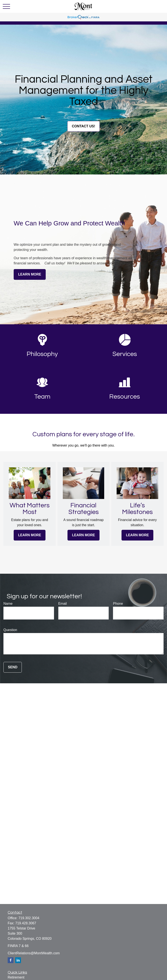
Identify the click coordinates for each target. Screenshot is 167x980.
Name (8, 604)
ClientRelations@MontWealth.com (34, 953)
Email (63, 604)
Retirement (16, 977)
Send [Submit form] (13, 667)
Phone (118, 604)
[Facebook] (11, 960)
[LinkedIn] (18, 960)
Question (10, 630)
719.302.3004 (29, 918)
